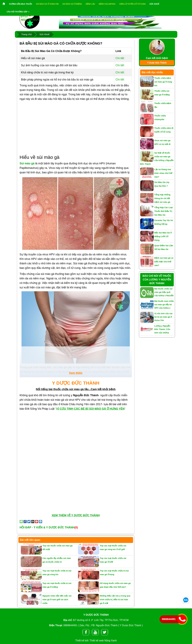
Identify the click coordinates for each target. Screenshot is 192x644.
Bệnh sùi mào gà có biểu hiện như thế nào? (164, 262)
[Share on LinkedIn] (41, 521)
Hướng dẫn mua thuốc (21, 4)
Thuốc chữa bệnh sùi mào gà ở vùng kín (163, 82)
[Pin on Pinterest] (37, 521)
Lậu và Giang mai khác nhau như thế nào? (163, 173)
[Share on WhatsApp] (21, 521)
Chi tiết (120, 58)
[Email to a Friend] (33, 521)
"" (91, 409)
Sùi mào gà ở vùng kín (47, 4)
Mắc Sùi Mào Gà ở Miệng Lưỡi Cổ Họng (163, 236)
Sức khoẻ (154, 4)
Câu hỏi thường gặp (18, 12)
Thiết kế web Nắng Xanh (103, 641)
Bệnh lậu (90, 4)
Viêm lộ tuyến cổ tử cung (133, 4)
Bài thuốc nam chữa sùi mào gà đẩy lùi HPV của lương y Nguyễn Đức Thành (164, 304)
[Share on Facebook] (25, 521)
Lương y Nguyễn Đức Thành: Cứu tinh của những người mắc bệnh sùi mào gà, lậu (164, 329)
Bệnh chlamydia (107, 4)
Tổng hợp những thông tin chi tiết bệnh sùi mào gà (162, 198)
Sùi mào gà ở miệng (72, 4)
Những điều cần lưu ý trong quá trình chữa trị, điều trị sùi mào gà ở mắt (115, 600)
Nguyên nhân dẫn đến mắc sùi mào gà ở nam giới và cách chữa (57, 600)
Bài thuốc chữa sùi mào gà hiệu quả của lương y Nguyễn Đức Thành (164, 292)
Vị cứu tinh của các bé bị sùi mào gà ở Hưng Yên (164, 317)
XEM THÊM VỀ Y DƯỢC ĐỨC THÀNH (76, 515)
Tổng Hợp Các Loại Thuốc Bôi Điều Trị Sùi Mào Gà (164, 211)
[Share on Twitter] (29, 521)
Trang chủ (27, 34)
